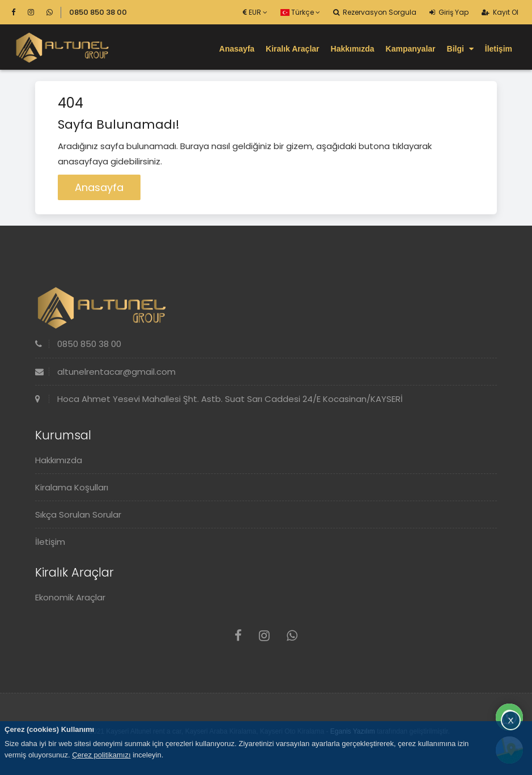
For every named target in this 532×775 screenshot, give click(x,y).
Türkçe (300, 12)
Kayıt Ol (500, 12)
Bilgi (460, 49)
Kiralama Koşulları (72, 487)
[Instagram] (36, 12)
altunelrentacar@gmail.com (105, 372)
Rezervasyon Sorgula (375, 12)
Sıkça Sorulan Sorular (78, 514)
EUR (255, 12)
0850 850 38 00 (98, 12)
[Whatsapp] (50, 12)
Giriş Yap (449, 12)
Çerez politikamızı (101, 755)
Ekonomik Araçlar (70, 597)
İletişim (499, 49)
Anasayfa (237, 49)
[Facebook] (18, 12)
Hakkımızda (353, 49)
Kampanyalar (411, 49)
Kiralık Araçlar (292, 49)
